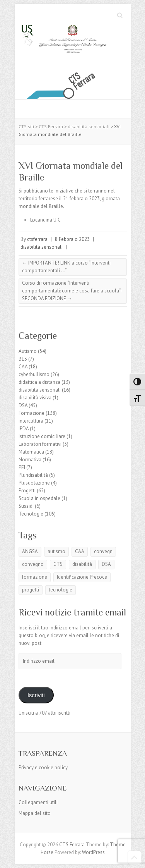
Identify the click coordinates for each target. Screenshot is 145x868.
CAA (23, 367)
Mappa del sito (35, 813)
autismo (56, 551)
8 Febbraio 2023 (72, 239)
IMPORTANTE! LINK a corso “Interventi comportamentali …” (66, 267)
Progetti (27, 491)
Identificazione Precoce (82, 577)
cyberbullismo (34, 374)
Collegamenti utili (38, 802)
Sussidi (26, 506)
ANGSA (30, 551)
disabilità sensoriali (42, 247)
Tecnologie (31, 514)
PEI (22, 467)
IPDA (24, 429)
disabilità (82, 564)
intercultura (31, 421)
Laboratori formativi (40, 444)
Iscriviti (36, 695)
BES (23, 359)
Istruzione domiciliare (42, 436)
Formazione (32, 413)
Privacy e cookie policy (43, 767)
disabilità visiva (35, 398)
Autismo (28, 351)
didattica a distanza (39, 382)
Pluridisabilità (33, 475)
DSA (23, 405)
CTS (58, 564)
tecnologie (61, 590)
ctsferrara (37, 239)
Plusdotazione (34, 483)
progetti (31, 590)
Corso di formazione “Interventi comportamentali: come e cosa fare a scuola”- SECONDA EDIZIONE (72, 291)
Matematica (31, 452)
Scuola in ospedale (39, 498)
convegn (103, 551)
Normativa (30, 460)
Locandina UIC (45, 220)
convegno (33, 564)
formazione (35, 577)
